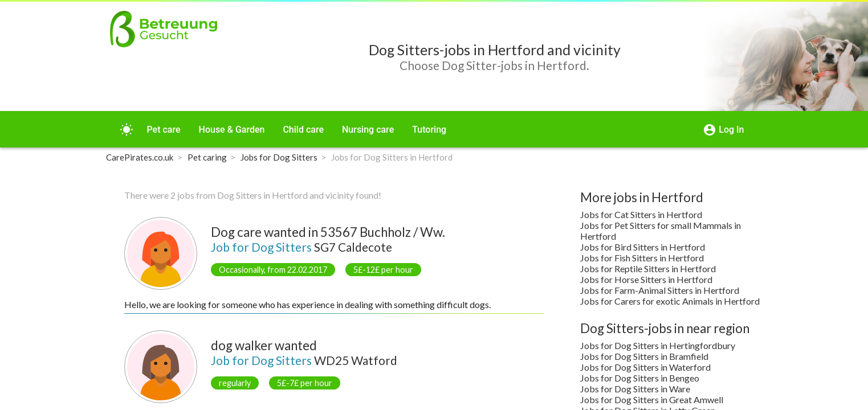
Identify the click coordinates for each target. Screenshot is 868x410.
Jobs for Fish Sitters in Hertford (642, 258)
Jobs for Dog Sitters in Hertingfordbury (658, 345)
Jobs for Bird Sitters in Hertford (643, 247)
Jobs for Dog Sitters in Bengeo (640, 378)
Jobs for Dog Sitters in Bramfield (644, 356)
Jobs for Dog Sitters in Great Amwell (652, 399)
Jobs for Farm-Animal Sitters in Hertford (660, 290)
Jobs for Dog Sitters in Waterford (645, 367)
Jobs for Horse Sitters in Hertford (646, 279)
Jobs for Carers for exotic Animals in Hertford (670, 301)
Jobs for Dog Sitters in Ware (635, 389)
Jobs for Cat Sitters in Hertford (641, 214)
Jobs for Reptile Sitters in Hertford (648, 268)
